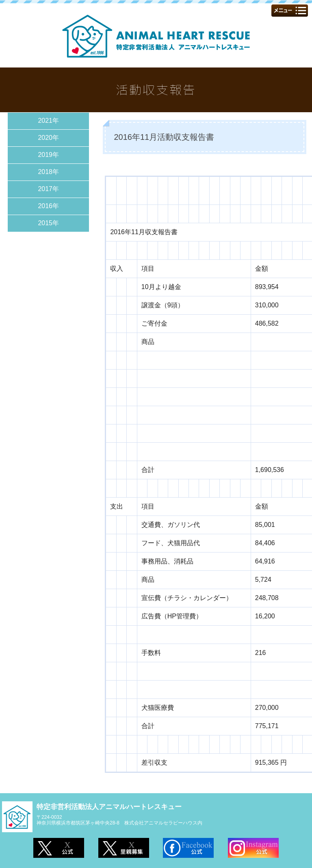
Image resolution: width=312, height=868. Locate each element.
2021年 (48, 121)
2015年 (48, 223)
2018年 (48, 172)
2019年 (48, 155)
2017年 (48, 189)
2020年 (48, 138)
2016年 (48, 206)
